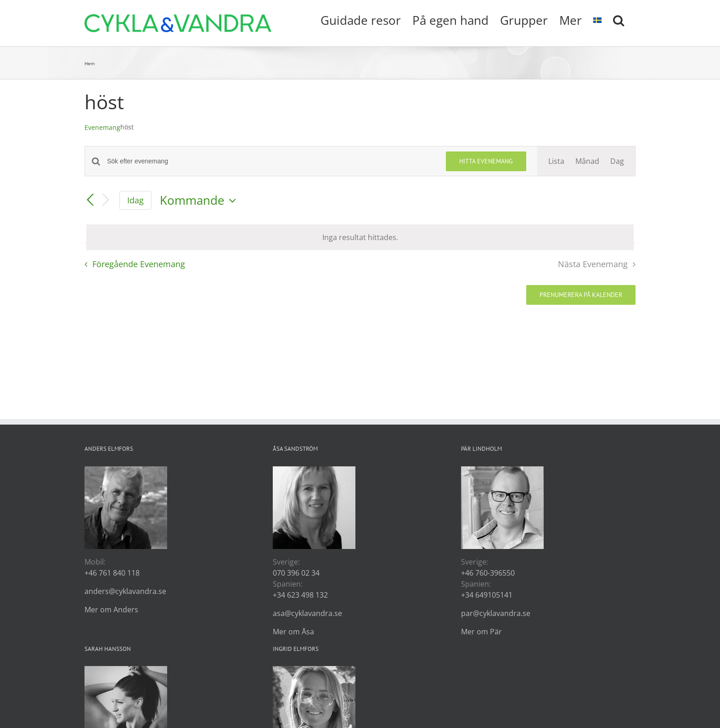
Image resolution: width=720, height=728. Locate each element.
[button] (619, 19)
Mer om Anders (111, 610)
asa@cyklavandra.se (307, 613)
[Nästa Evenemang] (106, 200)
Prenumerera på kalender (581, 295)
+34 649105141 (487, 595)
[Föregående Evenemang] (90, 201)
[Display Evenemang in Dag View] (617, 161)
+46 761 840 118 (112, 573)
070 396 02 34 (296, 573)
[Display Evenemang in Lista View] (556, 161)
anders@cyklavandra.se (125, 591)
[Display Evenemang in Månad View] (587, 161)
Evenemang (102, 127)
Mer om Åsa (293, 632)
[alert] (360, 237)
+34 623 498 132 (300, 595)
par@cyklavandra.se (496, 613)
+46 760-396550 (488, 573)
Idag (135, 200)
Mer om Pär (481, 632)
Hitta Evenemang (486, 161)
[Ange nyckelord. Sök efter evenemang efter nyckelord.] (271, 161)
